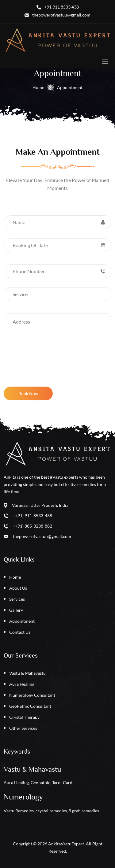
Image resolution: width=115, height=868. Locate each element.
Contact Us (20, 632)
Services (17, 599)
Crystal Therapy (24, 717)
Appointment (22, 621)
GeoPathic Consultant (30, 706)
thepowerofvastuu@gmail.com (42, 536)
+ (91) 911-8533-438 (33, 516)
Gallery (16, 610)
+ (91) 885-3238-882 (33, 526)
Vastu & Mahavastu (27, 673)
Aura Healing (22, 684)
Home (38, 87)
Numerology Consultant (32, 695)
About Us (18, 588)
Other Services (23, 728)
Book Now (28, 393)
